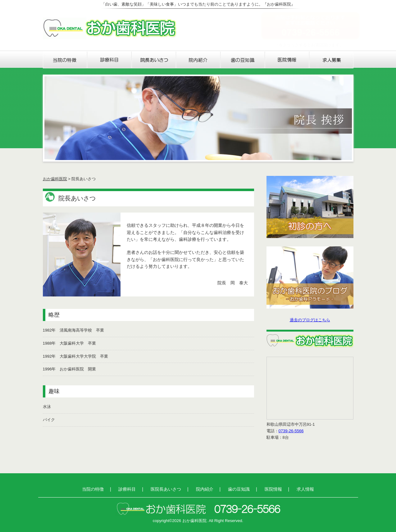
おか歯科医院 (55, 179)
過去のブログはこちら (310, 320)
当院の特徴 (65, 60)
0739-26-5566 (291, 431)
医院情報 (287, 60)
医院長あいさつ (154, 60)
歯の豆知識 (243, 60)
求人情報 (331, 60)
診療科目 (109, 60)
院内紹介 (198, 60)
